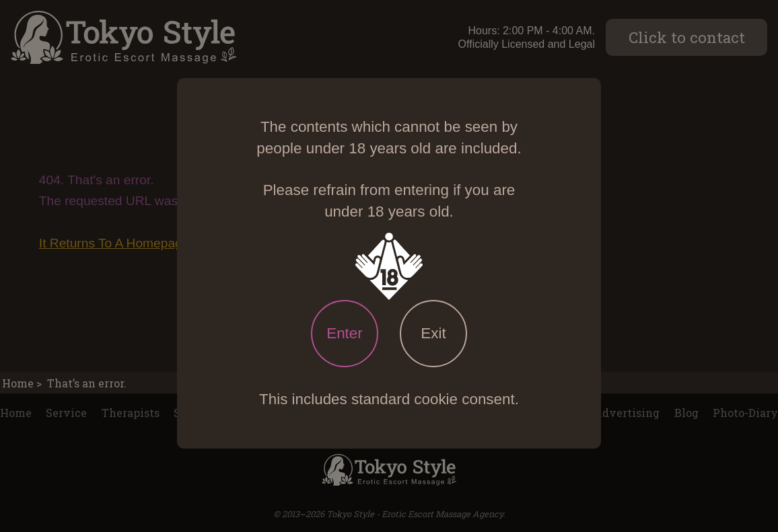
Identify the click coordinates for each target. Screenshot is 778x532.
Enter (345, 333)
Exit (433, 333)
